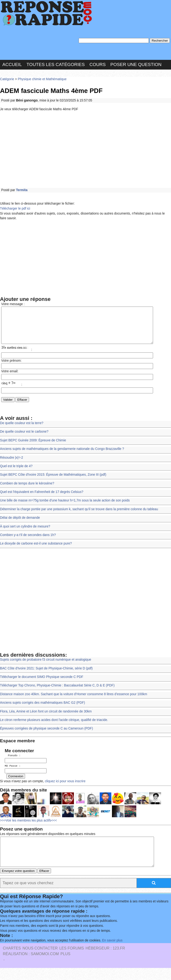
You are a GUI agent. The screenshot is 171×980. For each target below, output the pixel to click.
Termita (22, 190)
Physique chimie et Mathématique (42, 79)
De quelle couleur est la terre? (22, 430)
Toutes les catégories (56, 64)
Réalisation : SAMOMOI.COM (31, 966)
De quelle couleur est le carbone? (24, 439)
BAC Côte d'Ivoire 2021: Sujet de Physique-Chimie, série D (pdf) (46, 675)
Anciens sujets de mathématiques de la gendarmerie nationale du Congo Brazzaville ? (62, 456)
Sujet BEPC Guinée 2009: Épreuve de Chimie (33, 447)
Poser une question (136, 64)
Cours (98, 64)
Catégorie (7, 79)
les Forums (72, 960)
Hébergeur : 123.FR (105, 960)
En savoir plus (112, 952)
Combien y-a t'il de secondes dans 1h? (28, 542)
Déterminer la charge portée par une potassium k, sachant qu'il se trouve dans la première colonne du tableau (79, 516)
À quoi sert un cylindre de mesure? (25, 534)
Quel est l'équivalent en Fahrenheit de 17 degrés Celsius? (42, 499)
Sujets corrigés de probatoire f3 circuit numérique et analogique (46, 667)
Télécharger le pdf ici (15, 209)
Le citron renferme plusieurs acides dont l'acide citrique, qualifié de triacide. (54, 727)
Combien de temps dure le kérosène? (27, 490)
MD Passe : (13, 773)
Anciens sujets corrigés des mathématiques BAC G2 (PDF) (43, 710)
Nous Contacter (40, 960)
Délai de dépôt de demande (20, 525)
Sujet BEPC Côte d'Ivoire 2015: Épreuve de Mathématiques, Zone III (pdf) (53, 482)
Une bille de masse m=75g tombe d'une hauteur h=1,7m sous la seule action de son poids (65, 508)
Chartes (12, 960)
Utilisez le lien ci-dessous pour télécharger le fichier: (37, 204)
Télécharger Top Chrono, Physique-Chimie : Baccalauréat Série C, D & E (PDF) (57, 692)
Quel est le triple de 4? (16, 473)
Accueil (12, 64)
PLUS (65, 966)
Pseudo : (13, 762)
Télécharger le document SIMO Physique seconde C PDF (42, 684)
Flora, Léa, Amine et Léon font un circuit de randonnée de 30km (46, 719)
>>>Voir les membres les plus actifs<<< (28, 827)
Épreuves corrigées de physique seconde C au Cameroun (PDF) (47, 736)
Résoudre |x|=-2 (12, 465)
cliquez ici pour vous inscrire (65, 788)
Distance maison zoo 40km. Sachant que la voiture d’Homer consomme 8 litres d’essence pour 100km (74, 701)
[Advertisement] (85, 150)
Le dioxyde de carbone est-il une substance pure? (36, 551)
